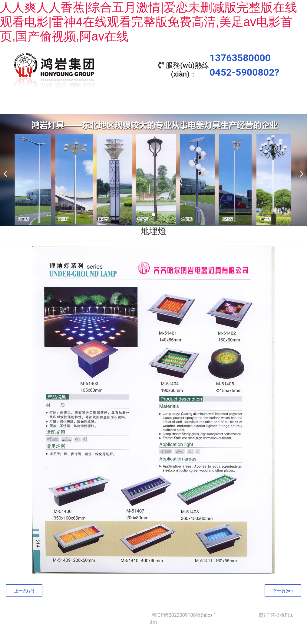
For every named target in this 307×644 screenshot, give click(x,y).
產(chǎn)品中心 (126, 105)
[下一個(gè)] (301, 169)
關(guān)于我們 (72, 105)
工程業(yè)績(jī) (181, 105)
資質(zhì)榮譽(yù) (235, 105)
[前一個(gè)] (6, 169)
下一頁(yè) (283, 589)
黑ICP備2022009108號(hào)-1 (184, 614)
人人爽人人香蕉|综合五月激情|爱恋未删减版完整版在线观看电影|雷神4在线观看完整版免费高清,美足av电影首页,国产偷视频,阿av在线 (149, 22)
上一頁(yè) (24, 589)
